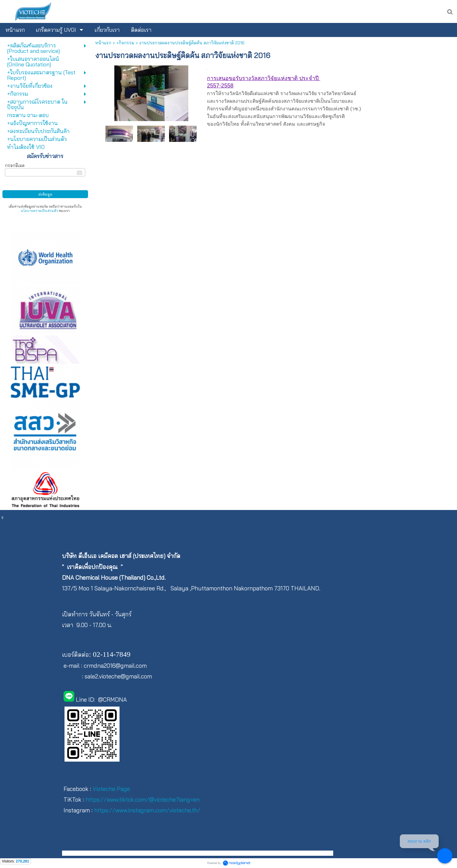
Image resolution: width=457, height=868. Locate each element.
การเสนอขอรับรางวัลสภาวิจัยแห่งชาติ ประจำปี (264, 78)
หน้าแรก (103, 43)
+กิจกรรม (125, 43)
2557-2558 (220, 86)
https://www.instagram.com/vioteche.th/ (147, 810)
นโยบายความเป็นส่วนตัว (39, 211)
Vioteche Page (111, 789)
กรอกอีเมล (15, 165)
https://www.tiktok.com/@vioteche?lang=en (143, 800)
